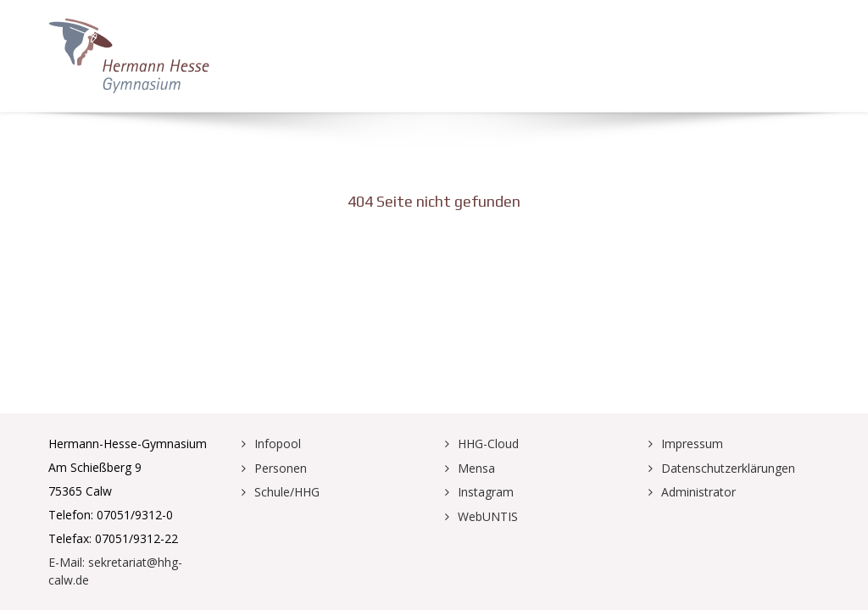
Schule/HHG (287, 492)
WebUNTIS (488, 516)
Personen (281, 468)
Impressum (692, 444)
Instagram (486, 492)
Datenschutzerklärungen (728, 468)
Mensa (476, 468)
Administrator (698, 492)
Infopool (278, 444)
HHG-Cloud (488, 444)
